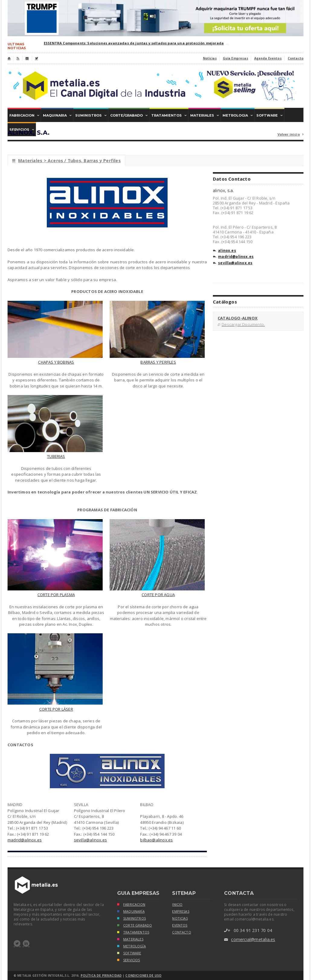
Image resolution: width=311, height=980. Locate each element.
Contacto (296, 58)
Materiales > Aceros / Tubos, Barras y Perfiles (66, 161)
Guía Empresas (236, 58)
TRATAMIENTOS (133, 933)
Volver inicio (290, 135)
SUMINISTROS (131, 919)
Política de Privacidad (101, 975)
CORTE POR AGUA (158, 595)
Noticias (210, 58)
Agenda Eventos (268, 58)
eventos (180, 925)
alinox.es (224, 251)
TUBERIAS (56, 456)
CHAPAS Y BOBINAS (56, 362)
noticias (180, 918)
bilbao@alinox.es (156, 840)
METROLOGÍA (131, 947)
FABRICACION (131, 905)
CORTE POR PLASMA (56, 595)
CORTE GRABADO (135, 926)
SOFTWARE (129, 954)
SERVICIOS (129, 961)
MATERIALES (130, 940)
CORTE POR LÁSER (56, 709)
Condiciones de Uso (143, 975)
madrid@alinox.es (25, 840)
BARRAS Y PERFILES (158, 362)
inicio (177, 904)
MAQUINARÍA (131, 912)
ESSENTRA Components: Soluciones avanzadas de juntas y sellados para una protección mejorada (134, 43)
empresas (181, 911)
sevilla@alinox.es (90, 840)
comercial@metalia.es (250, 940)
